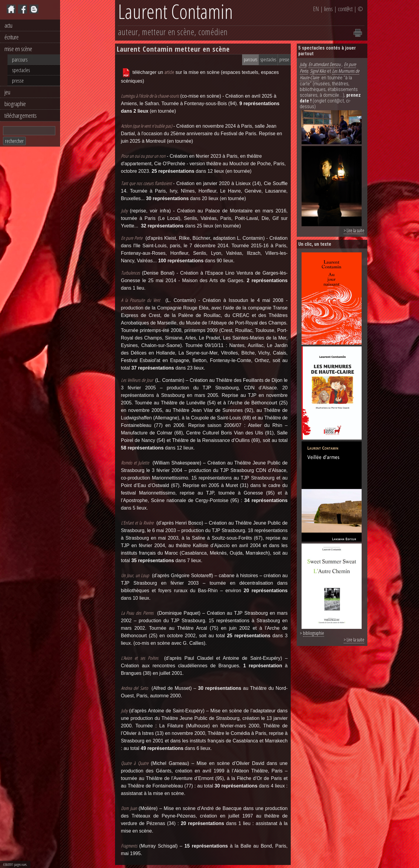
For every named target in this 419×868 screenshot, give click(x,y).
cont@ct (345, 9)
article (169, 72)
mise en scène (18, 49)
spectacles (21, 70)
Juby (303, 64)
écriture (12, 37)
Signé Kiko (318, 71)
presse (18, 81)
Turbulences (131, 273)
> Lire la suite (354, 230)
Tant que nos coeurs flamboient (147, 183)
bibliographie (314, 633)
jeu (7, 92)
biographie (15, 104)
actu (8, 25)
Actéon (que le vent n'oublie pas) (147, 126)
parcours (20, 59)
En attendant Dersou (325, 64)
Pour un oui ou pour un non (143, 156)
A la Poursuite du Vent (141, 300)
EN (316, 9)
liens (328, 9)
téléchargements (21, 115)
